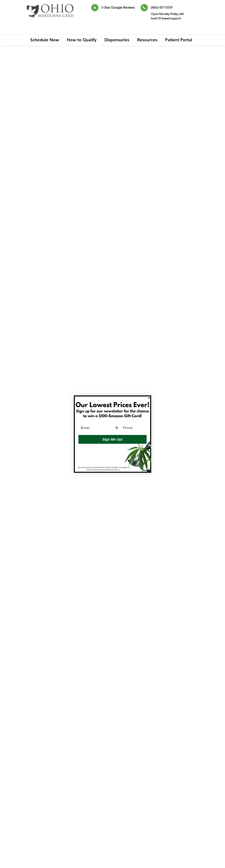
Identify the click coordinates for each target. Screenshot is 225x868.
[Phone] (134, 428)
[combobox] (118, 428)
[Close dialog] (149, 398)
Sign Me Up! (112, 439)
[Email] (95, 428)
